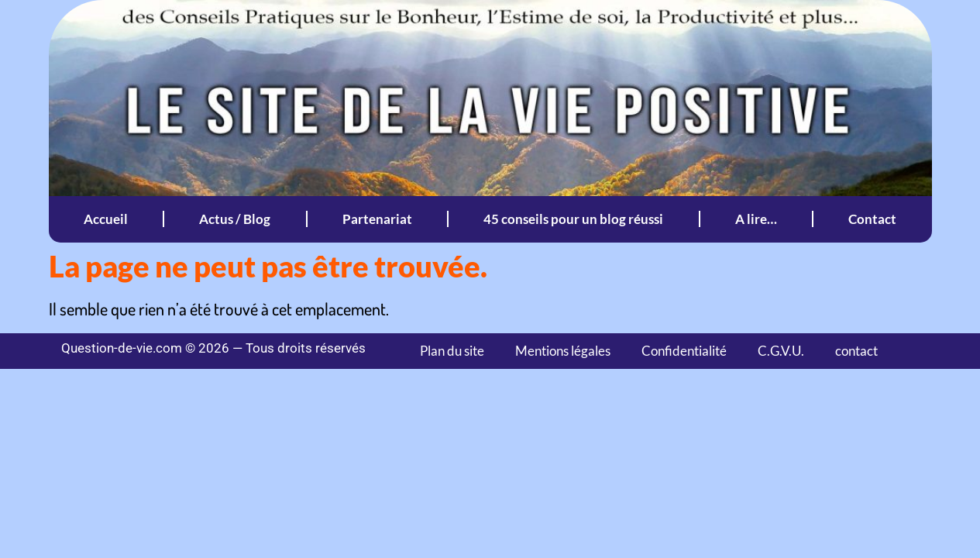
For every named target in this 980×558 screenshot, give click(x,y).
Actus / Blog (235, 219)
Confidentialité (684, 351)
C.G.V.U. (781, 351)
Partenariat (377, 219)
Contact (872, 219)
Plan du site (452, 351)
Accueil (106, 219)
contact (856, 351)
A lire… (756, 219)
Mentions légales (563, 351)
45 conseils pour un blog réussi (573, 219)
